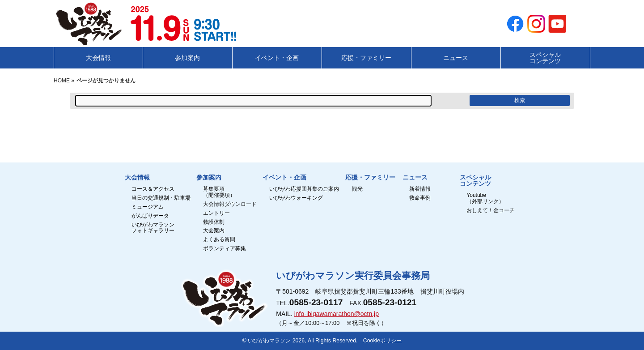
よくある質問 (219, 240)
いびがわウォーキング (296, 198)
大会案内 (214, 231)
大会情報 (137, 178)
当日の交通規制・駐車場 (161, 198)
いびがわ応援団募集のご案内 (304, 189)
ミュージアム (148, 207)
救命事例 (420, 198)
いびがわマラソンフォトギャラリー (153, 228)
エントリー (216, 213)
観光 (357, 189)
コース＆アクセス (153, 189)
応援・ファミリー (370, 178)
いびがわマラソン (269, 341)
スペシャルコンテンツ (475, 181)
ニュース (415, 178)
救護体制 (214, 222)
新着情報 (420, 189)
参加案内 (209, 178)
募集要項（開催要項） (219, 192)
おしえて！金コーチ (491, 211)
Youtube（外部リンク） (485, 198)
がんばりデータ (150, 216)
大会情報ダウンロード (230, 204)
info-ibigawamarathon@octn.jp (337, 314)
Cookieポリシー (382, 341)
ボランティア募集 (225, 249)
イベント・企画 (284, 178)
